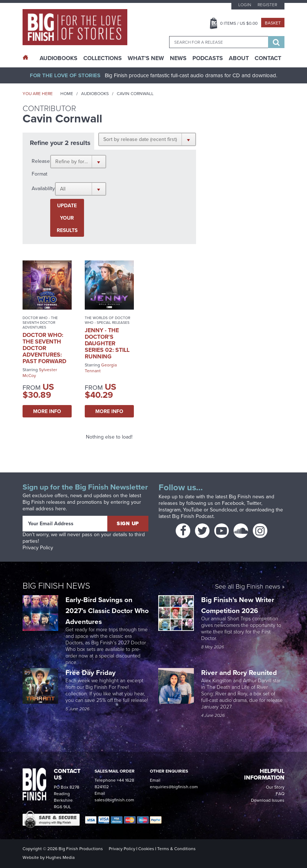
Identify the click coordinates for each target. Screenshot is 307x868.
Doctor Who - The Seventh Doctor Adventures (40, 323)
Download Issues (268, 800)
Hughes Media (60, 857)
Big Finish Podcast (193, 516)
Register (267, 5)
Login (245, 5)
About (239, 58)
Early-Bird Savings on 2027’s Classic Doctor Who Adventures (107, 610)
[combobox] (219, 42)
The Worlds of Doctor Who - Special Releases (107, 320)
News (178, 58)
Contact (268, 58)
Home (67, 94)
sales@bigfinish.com (114, 800)
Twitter (254, 503)
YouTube (193, 510)
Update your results (67, 218)
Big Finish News (56, 585)
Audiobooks (95, 94)
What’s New (146, 58)
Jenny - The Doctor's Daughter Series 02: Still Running (107, 343)
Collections (103, 58)
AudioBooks (59, 58)
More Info (47, 411)
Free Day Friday (91, 672)
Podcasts (208, 58)
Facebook (233, 503)
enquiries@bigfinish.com (174, 787)
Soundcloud (223, 510)
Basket (273, 23)
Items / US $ (239, 23)
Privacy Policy (38, 548)
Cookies (146, 849)
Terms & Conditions (176, 849)
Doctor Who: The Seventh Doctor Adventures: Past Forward (44, 348)
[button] (147, 139)
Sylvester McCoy (40, 373)
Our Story (275, 787)
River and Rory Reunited (239, 672)
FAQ (280, 794)
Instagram (170, 510)
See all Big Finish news (248, 586)
